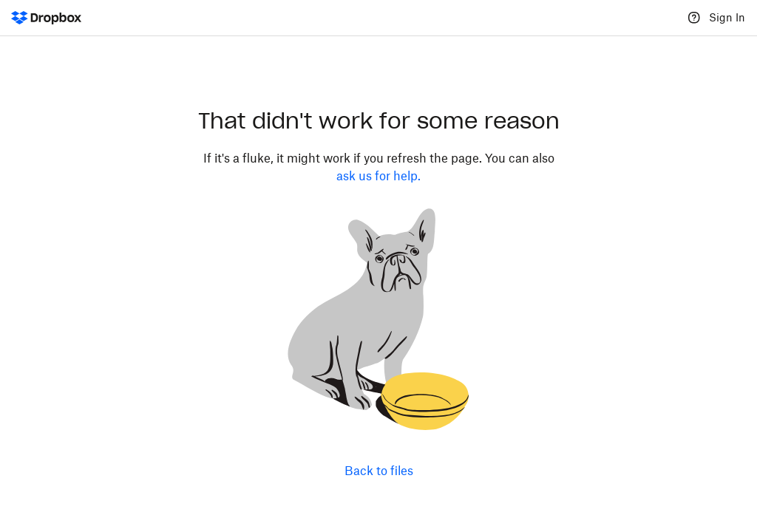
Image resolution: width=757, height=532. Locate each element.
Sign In (727, 17)
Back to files (379, 471)
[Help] (694, 18)
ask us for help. (378, 176)
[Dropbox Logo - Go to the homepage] (46, 18)
